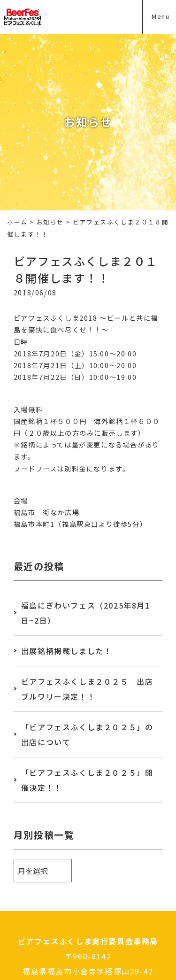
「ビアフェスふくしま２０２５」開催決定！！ (87, 780)
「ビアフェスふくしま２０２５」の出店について (87, 734)
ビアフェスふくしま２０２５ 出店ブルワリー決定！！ (87, 689)
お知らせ (50, 222)
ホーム (17, 222)
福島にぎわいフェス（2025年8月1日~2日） (86, 613)
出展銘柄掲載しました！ (67, 651)
